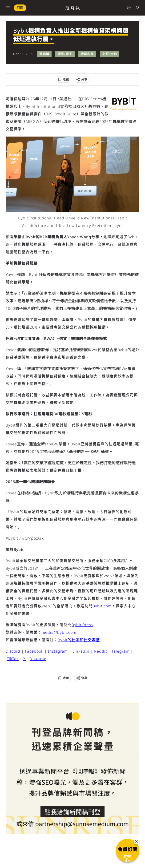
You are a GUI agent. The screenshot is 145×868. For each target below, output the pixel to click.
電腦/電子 (65, 54)
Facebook (34, 651)
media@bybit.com (59, 632)
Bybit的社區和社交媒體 (79, 640)
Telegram (121, 651)
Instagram (58, 651)
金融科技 (87, 54)
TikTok (13, 659)
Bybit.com (102, 606)
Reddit (101, 651)
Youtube (38, 659)
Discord (13, 651)
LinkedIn (81, 651)
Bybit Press (82, 625)
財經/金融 (110, 54)
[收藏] (63, 80)
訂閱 (20, 8)
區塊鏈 (44, 54)
